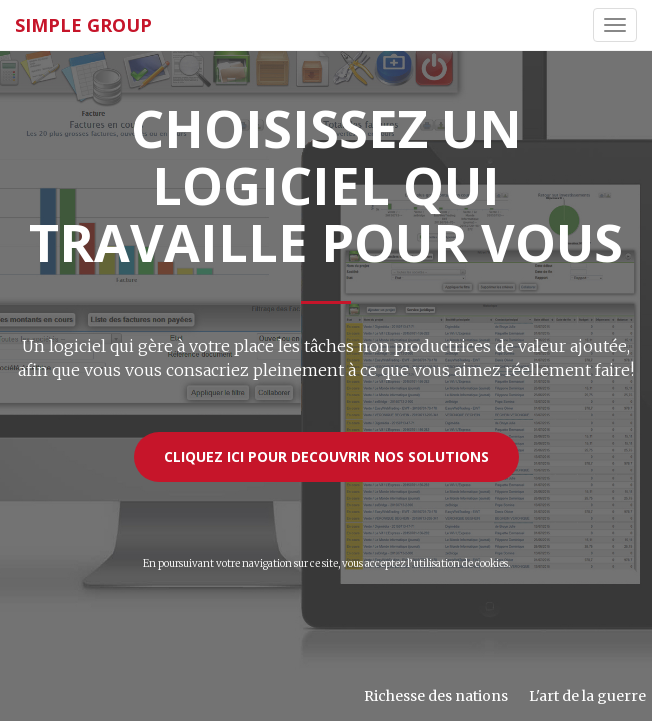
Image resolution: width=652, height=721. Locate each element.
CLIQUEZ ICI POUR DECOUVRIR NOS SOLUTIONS (326, 456)
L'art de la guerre (587, 696)
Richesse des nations (436, 696)
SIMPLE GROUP (83, 25)
